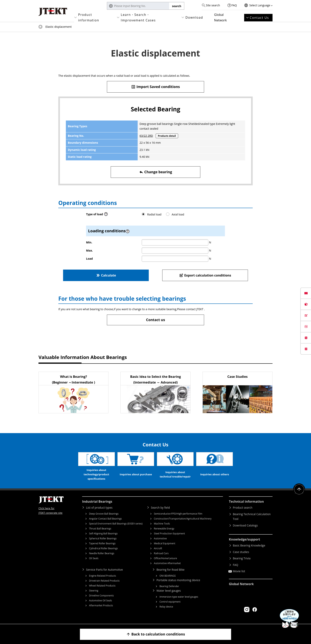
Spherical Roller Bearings (103, 538)
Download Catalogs (245, 525)
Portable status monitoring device (178, 580)
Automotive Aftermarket (167, 563)
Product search (243, 508)
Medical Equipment (165, 543)
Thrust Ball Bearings (100, 529)
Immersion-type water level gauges (179, 597)
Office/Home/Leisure (165, 558)
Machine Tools (162, 524)
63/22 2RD (146, 136)
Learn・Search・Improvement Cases (138, 17)
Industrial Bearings (97, 501)
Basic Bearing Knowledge (249, 545)
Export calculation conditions (205, 275)
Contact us (155, 320)
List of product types (99, 508)
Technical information (246, 501)
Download (194, 17)
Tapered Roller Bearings (102, 543)
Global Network (221, 17)
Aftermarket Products (101, 605)
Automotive (160, 538)
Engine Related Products (103, 576)
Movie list (239, 571)
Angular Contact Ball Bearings (105, 519)
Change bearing (156, 172)
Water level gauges (169, 591)
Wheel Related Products (102, 586)
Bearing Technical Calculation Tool (252, 517)
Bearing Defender (169, 586)
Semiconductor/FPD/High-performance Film (178, 514)
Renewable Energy (164, 529)
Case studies (241, 552)
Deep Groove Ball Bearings (104, 514)
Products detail (167, 136)
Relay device (166, 607)
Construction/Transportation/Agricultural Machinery (183, 519)
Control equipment (170, 602)
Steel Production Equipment (169, 533)
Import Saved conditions (155, 87)
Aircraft (158, 548)
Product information (89, 17)
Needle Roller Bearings (102, 553)
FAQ (234, 5)
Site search (213, 5)
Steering (94, 591)
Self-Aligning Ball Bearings (103, 533)
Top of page (40, 27)
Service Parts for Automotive (104, 570)
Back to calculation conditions (156, 634)
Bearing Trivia (242, 558)
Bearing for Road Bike (170, 570)
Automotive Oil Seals (100, 600)
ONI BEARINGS (168, 576)
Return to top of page (299, 489)
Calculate (106, 275)
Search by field (160, 508)
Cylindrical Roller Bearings (103, 548)
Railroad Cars (161, 553)
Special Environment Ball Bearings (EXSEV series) (116, 524)
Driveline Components (101, 596)
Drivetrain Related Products (104, 581)
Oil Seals (94, 558)
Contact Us (259, 18)
